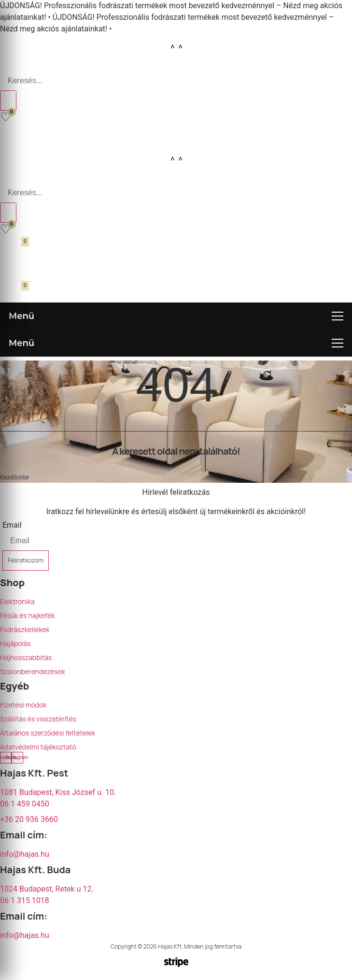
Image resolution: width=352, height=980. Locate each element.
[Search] (8, 101)
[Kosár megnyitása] (13, 248)
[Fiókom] (11, 136)
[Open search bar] (5, 65)
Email (12, 525)
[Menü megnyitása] (176, 316)
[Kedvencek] (6, 117)
